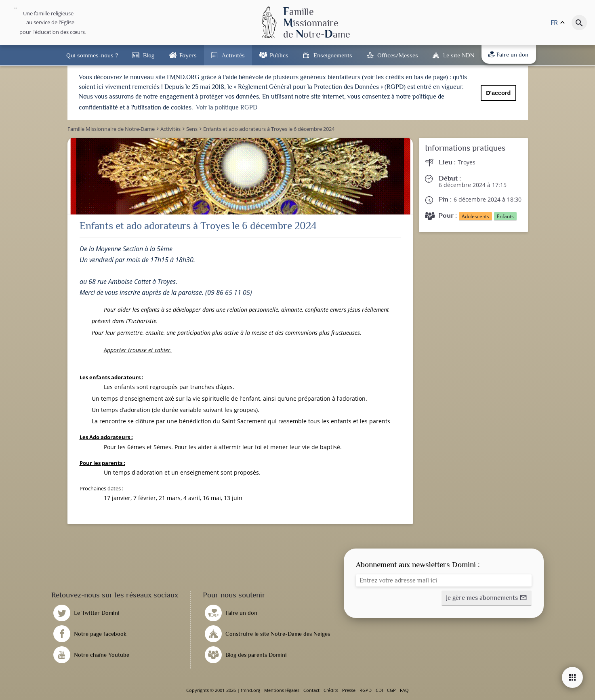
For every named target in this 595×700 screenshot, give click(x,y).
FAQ (404, 690)
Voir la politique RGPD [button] (227, 107)
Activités (233, 55)
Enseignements (333, 55)
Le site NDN (459, 55)
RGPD (366, 690)
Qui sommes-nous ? (92, 55)
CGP (391, 690)
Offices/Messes (398, 55)
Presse (349, 690)
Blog (149, 55)
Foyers (188, 55)
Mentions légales (282, 690)
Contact (311, 690)
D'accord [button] (498, 93)
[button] (487, 598)
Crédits (331, 690)
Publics (279, 55)
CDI (379, 690)
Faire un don (508, 55)
